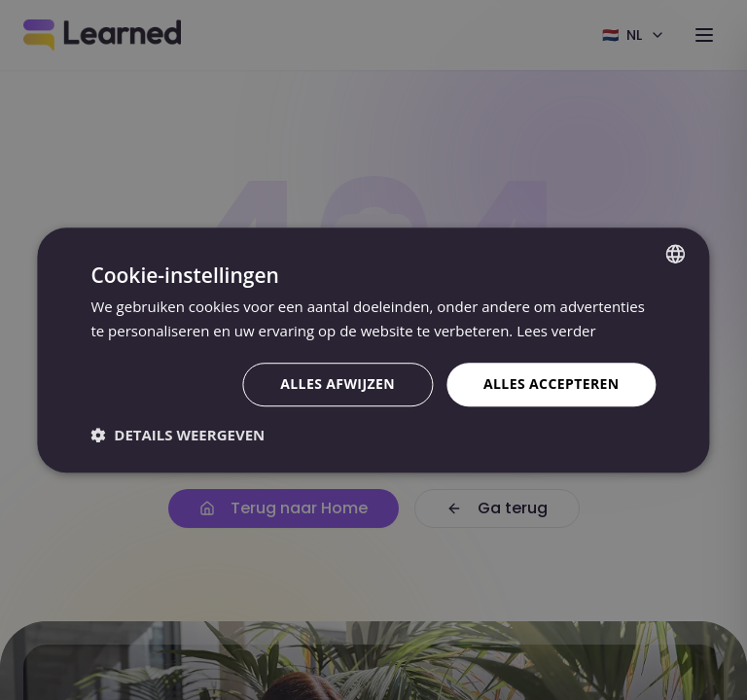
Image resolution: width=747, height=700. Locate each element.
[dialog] (373, 350)
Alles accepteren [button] (551, 384)
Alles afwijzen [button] (338, 384)
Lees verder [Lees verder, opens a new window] (556, 331)
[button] (178, 435)
